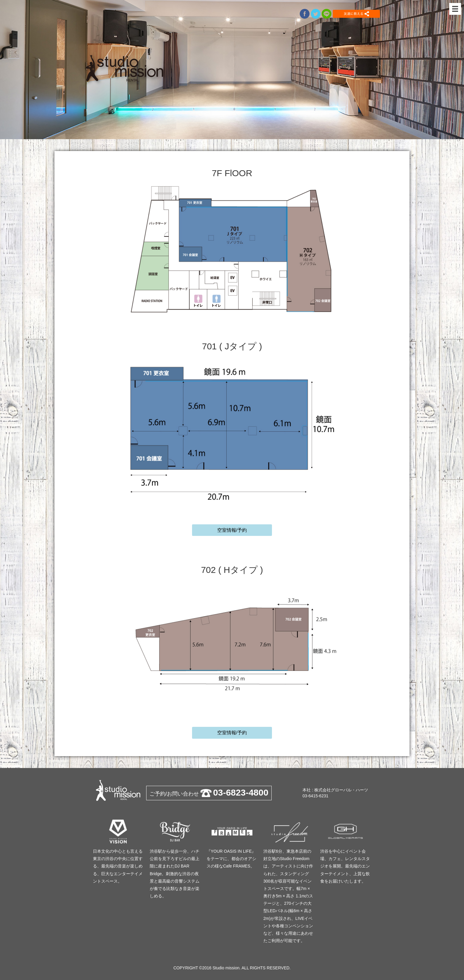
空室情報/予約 (232, 530)
